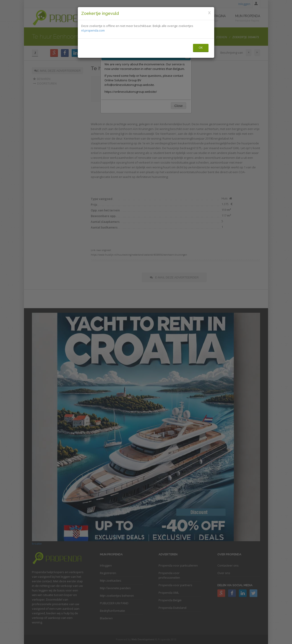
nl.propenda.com (93, 30)
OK (201, 48)
